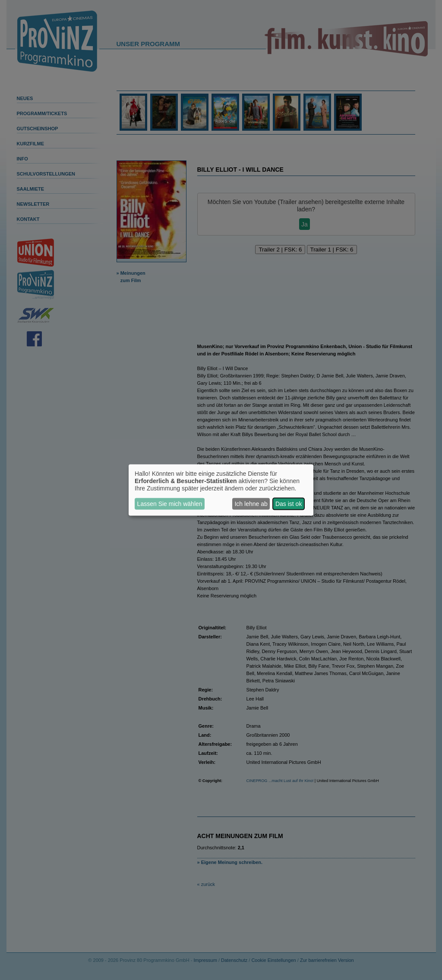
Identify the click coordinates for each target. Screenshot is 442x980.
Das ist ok (289, 504)
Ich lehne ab (251, 504)
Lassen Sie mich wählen (170, 504)
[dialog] (221, 490)
